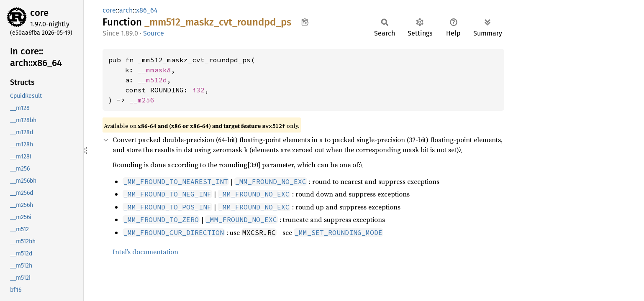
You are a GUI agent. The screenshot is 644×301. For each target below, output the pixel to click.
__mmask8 (154, 70)
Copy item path (305, 22)
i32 (198, 90)
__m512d (152, 80)
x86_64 (147, 10)
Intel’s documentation (145, 252)
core (39, 13)
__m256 (142, 100)
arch (126, 10)
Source (154, 33)
